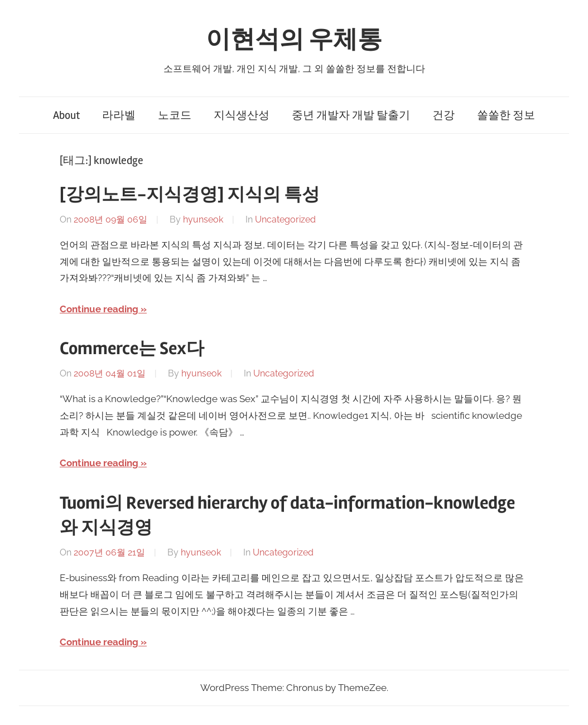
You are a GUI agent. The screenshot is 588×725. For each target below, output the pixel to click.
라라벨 (119, 115)
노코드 (175, 115)
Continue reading (99, 309)
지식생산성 (242, 115)
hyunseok (203, 219)
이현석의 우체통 (294, 40)
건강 (444, 115)
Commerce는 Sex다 (132, 348)
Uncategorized (285, 219)
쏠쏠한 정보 (506, 115)
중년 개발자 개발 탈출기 (351, 115)
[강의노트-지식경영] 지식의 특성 (190, 194)
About (66, 115)
